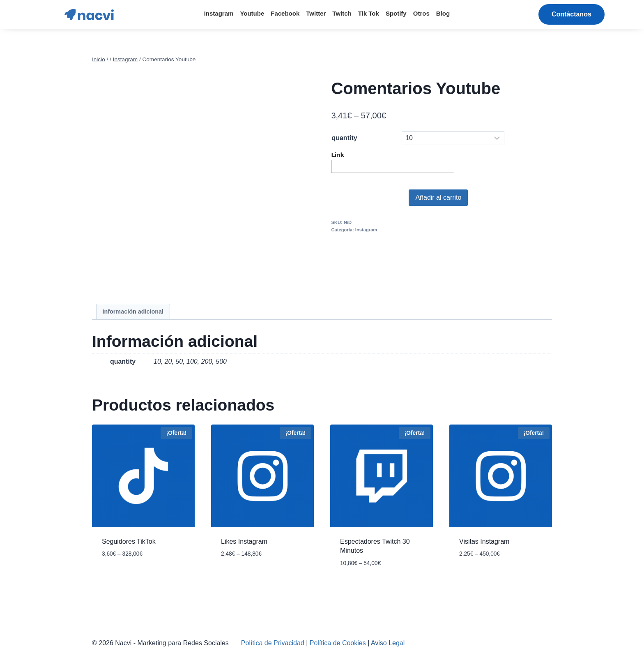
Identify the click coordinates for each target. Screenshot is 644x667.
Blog (443, 13)
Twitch (342, 13)
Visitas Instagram (484, 541)
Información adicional (133, 312)
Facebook (285, 13)
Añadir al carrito (438, 197)
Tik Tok (369, 13)
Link (338, 155)
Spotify (396, 13)
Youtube (252, 13)
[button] (572, 14)
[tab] (133, 312)
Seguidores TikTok (129, 541)
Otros (421, 13)
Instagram (219, 13)
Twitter (316, 13)
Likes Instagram (244, 541)
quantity (344, 138)
